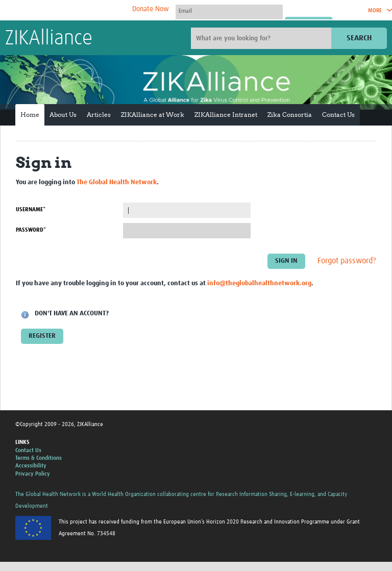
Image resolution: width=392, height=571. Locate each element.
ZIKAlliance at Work (153, 115)
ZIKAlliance (49, 39)
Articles (99, 115)
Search (359, 38)
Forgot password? (347, 261)
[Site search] (262, 38)
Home (30, 115)
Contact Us (338, 115)
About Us (63, 115)
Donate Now (151, 9)
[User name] (229, 11)
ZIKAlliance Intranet (226, 115)
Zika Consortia (290, 115)
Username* (31, 209)
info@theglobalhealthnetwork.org (259, 283)
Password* (31, 230)
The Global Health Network (81, 10)
